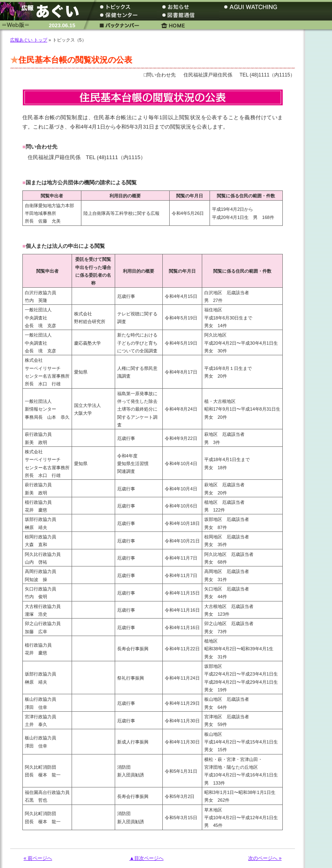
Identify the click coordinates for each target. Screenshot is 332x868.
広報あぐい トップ (29, 40)
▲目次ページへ (146, 858)
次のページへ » (265, 858)
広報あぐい (43, 11)
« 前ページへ (38, 858)
